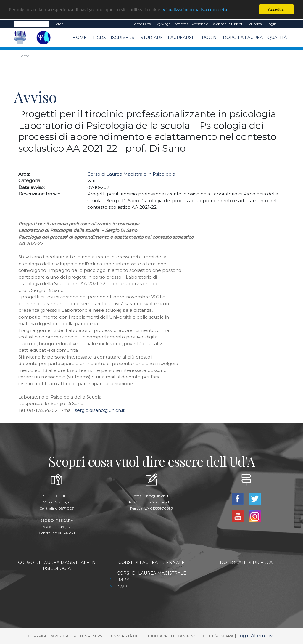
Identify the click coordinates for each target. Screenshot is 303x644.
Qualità (277, 38)
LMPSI (123, 579)
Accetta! (277, 9)
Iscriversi (123, 38)
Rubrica (255, 24)
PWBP (123, 586)
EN (284, 24)
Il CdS (99, 38)
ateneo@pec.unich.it (156, 502)
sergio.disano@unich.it (100, 410)
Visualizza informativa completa (195, 9)
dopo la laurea (243, 38)
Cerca (58, 24)
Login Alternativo (256, 635)
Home (80, 38)
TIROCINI (208, 38)
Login (271, 24)
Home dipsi (142, 24)
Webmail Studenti (228, 24)
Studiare (152, 38)
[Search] (32, 24)
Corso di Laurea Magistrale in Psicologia (131, 174)
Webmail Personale (192, 24)
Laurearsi (180, 38)
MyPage (163, 24)
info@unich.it (157, 496)
